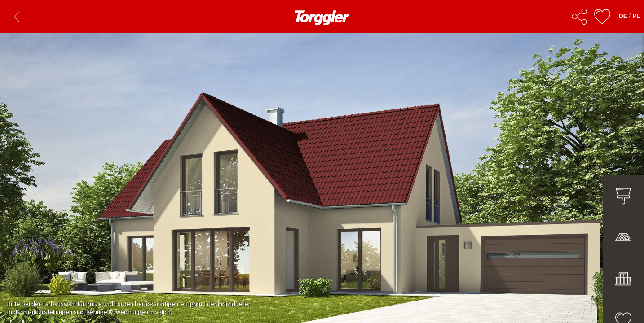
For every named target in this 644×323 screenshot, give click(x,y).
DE (623, 16)
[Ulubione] (602, 17)
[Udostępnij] (579, 17)
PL (636, 16)
